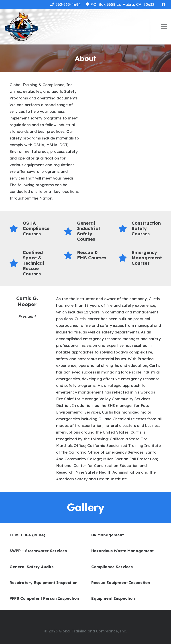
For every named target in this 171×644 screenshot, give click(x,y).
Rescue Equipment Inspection (121, 582)
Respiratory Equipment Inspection (44, 582)
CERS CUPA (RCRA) (27, 535)
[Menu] (164, 27)
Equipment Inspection (113, 598)
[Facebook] (163, 4)
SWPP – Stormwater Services (38, 551)
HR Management (108, 535)
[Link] (21, 27)
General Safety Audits (32, 567)
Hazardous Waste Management (122, 551)
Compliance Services (112, 567)
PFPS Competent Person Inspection (44, 598)
